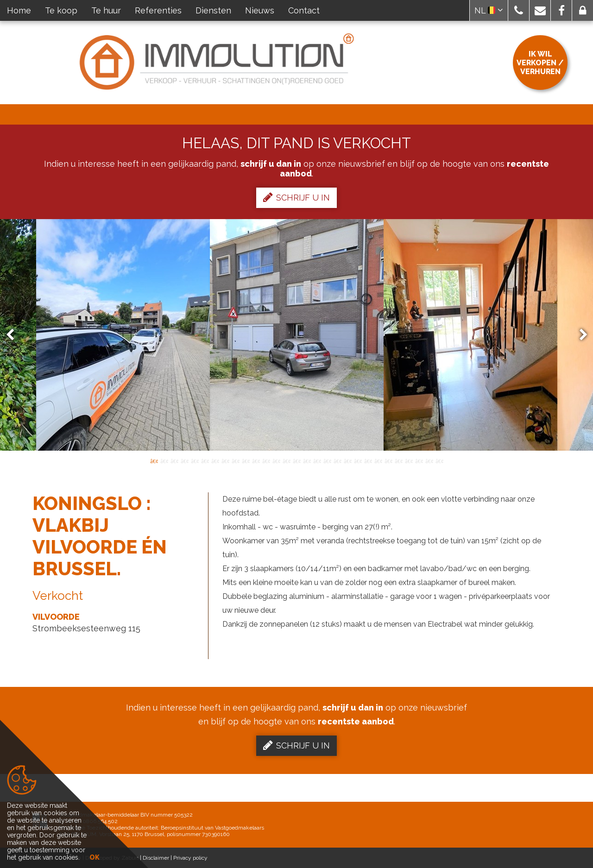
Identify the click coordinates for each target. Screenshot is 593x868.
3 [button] (174, 460)
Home (19, 10)
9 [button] (235, 460)
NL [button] (489, 10)
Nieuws (260, 10)
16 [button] (307, 460)
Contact (304, 10)
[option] (297, 335)
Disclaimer (156, 858)
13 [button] (276, 460)
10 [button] (246, 460)
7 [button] (215, 460)
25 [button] (398, 460)
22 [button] (368, 460)
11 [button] (256, 460)
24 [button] (388, 460)
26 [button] (409, 460)
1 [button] (154, 460)
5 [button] (195, 460)
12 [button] (266, 460)
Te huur (106, 10)
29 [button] (439, 460)
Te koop (61, 10)
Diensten (213, 10)
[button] (519, 10)
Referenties (158, 10)
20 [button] (347, 460)
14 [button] (286, 460)
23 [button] (378, 460)
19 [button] (337, 460)
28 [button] (429, 460)
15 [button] (296, 460)
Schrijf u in (296, 197)
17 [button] (317, 460)
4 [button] (184, 460)
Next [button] (579, 335)
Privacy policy (190, 858)
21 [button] (358, 460)
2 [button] (164, 460)
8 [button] (225, 460)
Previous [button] (14, 335)
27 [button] (419, 460)
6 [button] (205, 460)
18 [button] (327, 460)
